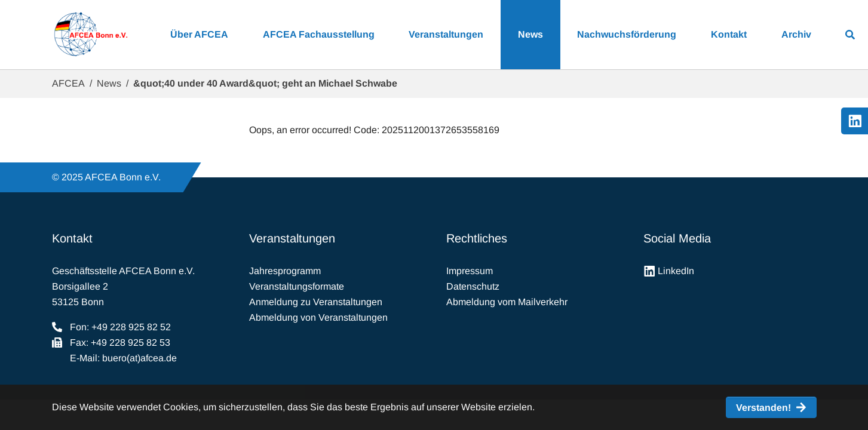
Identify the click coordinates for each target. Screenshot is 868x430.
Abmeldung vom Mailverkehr (507, 302)
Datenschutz (473, 286)
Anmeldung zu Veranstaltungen (316, 302)
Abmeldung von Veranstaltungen (318, 317)
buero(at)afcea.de (139, 358)
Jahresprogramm (285, 271)
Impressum (470, 271)
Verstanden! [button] (763, 408)
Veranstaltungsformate (297, 286)
